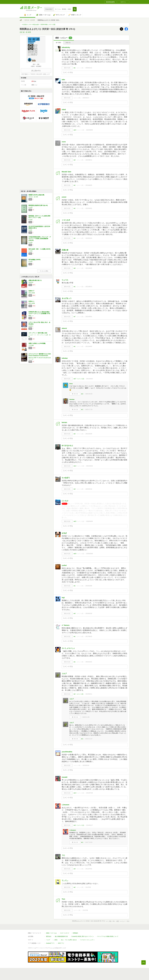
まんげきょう (67, 298)
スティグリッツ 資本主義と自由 (38, 333)
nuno (64, 142)
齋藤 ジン (31, 316)
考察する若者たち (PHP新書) (37, 343)
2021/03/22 (89, 466)
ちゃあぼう (66, 478)
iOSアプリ (61, 943)
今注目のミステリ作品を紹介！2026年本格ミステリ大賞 (39, 25)
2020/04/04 (89, 521)
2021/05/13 (89, 287)
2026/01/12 (89, 68)
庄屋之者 (65, 250)
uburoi (64, 328)
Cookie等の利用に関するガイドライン (83, 936)
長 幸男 (30, 207)
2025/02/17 (86, 98)
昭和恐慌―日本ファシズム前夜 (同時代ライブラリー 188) (39, 217)
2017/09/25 (89, 636)
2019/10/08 (89, 586)
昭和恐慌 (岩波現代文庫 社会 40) (38, 205)
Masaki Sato (66, 172)
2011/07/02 (89, 869)
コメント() (80, 68)
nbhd (64, 109)
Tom (63, 899)
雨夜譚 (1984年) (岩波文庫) (36, 195)
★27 (75, 379)
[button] (75, 9)
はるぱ (64, 533)
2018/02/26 (89, 613)
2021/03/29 (89, 434)
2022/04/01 (89, 208)
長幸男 (30, 230)
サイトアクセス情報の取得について (108, 936)
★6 (75, 268)
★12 (75, 466)
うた (63, 855)
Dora (71, 384)
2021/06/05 (89, 268)
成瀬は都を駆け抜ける (35, 280)
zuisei (64, 197)
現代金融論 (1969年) (35, 260)
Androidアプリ (50, 943)
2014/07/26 (89, 793)
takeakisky (66, 47)
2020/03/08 (89, 554)
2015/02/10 (86, 765)
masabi (65, 777)
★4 (75, 160)
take (63, 80)
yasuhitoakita (67, 752)
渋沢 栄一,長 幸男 (30, 20)
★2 (82, 394)
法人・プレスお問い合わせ (69, 940)
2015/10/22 (89, 662)
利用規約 (75, 933)
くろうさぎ (66, 220)
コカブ (64, 674)
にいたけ (65, 501)
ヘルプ (48, 940)
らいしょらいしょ (68, 648)
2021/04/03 (89, 379)
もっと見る (44, 271)
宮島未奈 (31, 282)
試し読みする (36, 71)
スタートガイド (65, 933)
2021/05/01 (89, 317)
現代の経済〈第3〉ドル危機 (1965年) (39, 249)
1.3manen (65, 805)
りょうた (65, 280)
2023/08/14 (89, 160)
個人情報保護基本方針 (61, 936)
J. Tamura (66, 625)
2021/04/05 (89, 346)
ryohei (64, 565)
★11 (75, 825)
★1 (75, 68)
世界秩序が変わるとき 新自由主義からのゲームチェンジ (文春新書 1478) (39, 313)
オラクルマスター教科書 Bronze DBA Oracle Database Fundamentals (40, 355)
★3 (75, 489)
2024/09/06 (89, 130)
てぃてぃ (65, 880)
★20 (75, 521)
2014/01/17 (89, 825)
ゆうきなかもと (67, 445)
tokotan (65, 358)
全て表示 (58, 43)
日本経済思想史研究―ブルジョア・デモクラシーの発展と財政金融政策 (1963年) (40, 239)
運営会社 (49, 936)
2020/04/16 (89, 489)
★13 (75, 793)
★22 (75, 130)
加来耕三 (31, 326)
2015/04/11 (89, 694)
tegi (63, 597)
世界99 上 (31, 301)
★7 (75, 317)
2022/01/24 (89, 238)
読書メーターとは (51, 933)
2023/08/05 (89, 185)
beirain (64, 422)
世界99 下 (31, 291)
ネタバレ (68, 43)
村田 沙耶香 (32, 293)
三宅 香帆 (31, 345)
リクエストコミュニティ (87, 940)
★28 (75, 554)
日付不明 (88, 887)
